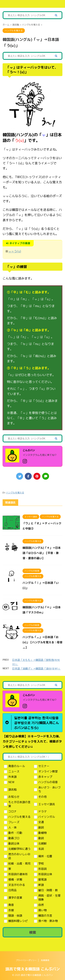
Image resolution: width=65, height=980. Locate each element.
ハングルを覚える (15, 493)
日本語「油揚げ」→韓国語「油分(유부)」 (36, 669)
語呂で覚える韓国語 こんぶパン (33, 969)
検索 (33, 932)
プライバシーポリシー (26, 960)
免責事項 (45, 960)
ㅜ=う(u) (15, 251)
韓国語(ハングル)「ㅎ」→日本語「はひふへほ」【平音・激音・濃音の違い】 (42, 553)
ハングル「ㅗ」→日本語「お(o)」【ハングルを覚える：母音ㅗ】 (42, 642)
